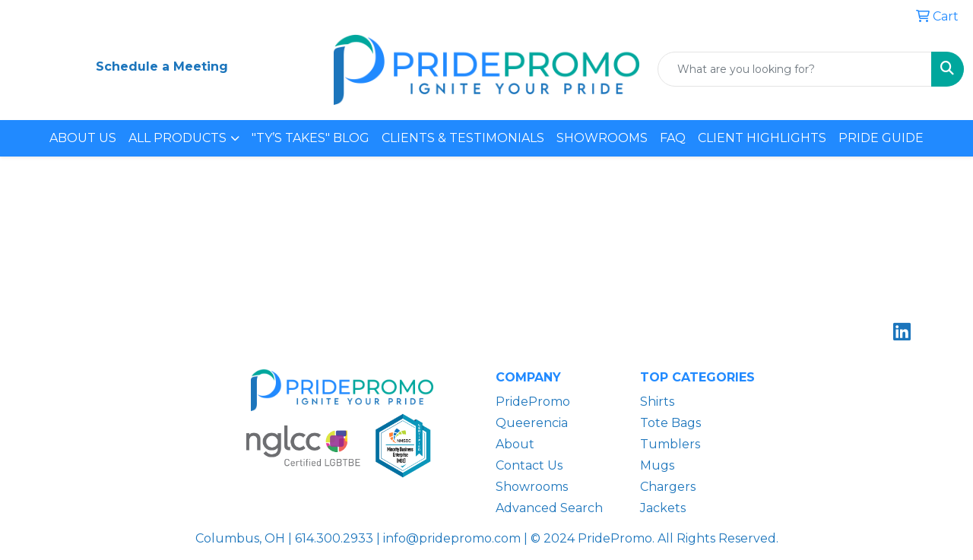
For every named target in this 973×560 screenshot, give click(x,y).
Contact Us (529, 465)
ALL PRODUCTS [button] (177, 138)
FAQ (673, 138)
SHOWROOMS (602, 138)
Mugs (657, 465)
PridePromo (533, 402)
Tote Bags (670, 423)
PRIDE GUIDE (881, 138)
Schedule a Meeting (162, 66)
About (515, 444)
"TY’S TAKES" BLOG (311, 138)
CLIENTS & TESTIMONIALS (463, 138)
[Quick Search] (795, 69)
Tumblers (670, 444)
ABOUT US (83, 138)
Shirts (657, 402)
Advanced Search (549, 508)
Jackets (663, 508)
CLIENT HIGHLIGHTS (762, 138)
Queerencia (532, 423)
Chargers (668, 487)
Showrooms (532, 487)
